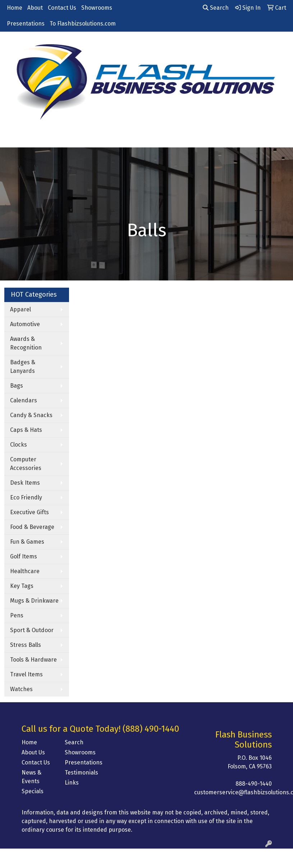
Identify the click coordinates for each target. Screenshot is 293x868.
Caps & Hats (26, 430)
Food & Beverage (32, 527)
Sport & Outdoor (32, 630)
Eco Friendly (26, 497)
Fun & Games (27, 542)
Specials (33, 791)
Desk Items (25, 483)
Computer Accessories (26, 464)
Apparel (20, 309)
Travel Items (26, 674)
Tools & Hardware (33, 660)
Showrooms (97, 8)
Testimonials (81, 773)
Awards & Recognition (26, 343)
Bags (17, 386)
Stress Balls (26, 645)
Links (72, 783)
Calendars (24, 400)
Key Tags (22, 586)
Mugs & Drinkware (34, 601)
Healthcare (25, 571)
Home (15, 8)
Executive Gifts (29, 512)
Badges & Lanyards (23, 367)
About (35, 8)
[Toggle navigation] (11, 140)
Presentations (26, 24)
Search (216, 8)
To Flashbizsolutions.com (83, 24)
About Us (33, 752)
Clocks (19, 445)
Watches (21, 689)
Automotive (25, 324)
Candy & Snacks (31, 415)
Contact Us (62, 8)
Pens (17, 615)
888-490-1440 (254, 784)
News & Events (31, 777)
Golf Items (24, 556)
